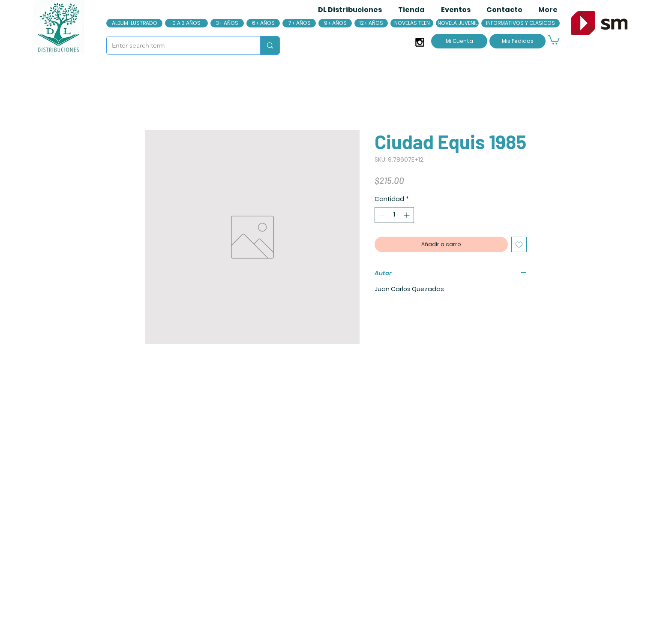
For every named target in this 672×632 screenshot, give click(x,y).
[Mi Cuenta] (459, 41)
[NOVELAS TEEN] (412, 23)
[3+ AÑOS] (227, 23)
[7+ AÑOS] (299, 23)
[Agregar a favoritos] (519, 244)
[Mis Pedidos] (517, 41)
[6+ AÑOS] (263, 23)
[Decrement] (381, 215)
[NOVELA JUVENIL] (457, 23)
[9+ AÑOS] (335, 23)
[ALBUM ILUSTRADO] (134, 23)
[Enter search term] (177, 45)
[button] (554, 39)
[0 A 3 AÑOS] (186, 23)
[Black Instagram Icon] (420, 42)
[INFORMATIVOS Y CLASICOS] (520, 23)
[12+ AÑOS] (371, 23)
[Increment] (407, 215)
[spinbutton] (394, 215)
